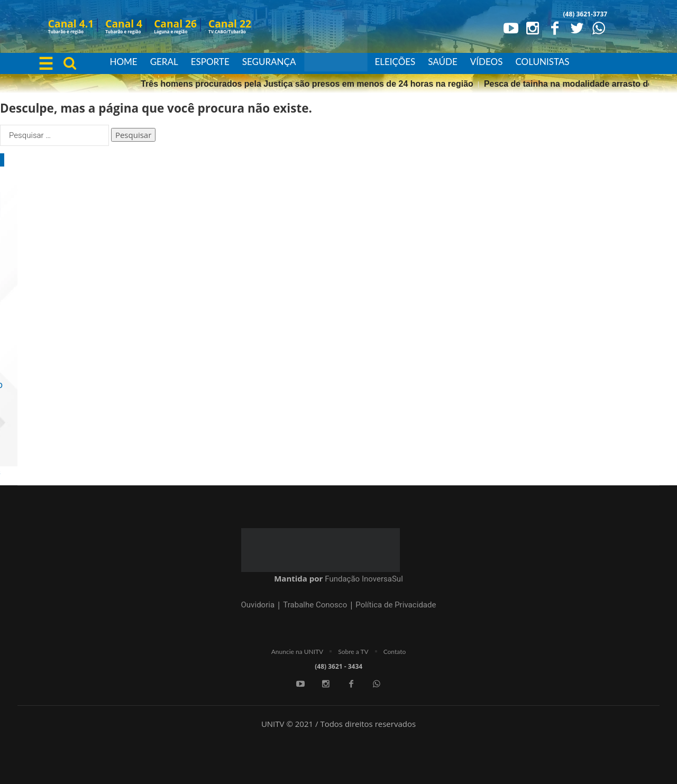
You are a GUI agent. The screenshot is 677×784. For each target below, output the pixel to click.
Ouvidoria (258, 605)
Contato (395, 652)
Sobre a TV (353, 652)
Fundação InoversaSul (364, 579)
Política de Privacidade (396, 605)
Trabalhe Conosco (315, 605)
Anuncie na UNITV (298, 652)
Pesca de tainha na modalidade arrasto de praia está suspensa (184, 84)
